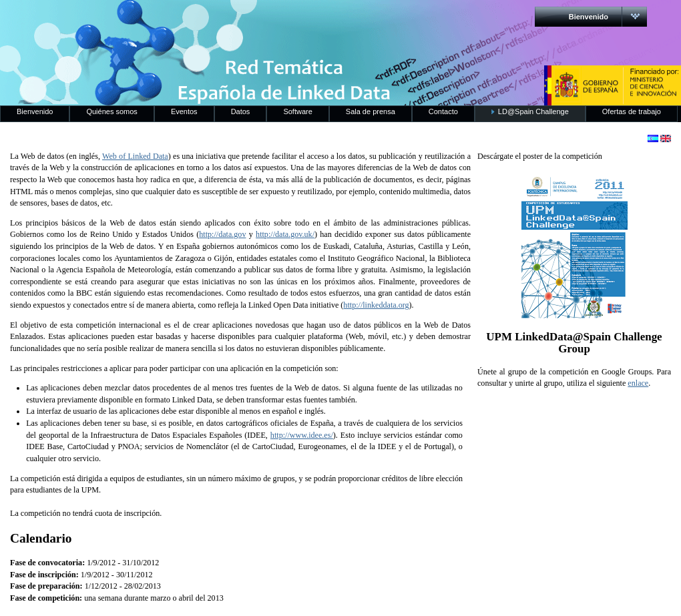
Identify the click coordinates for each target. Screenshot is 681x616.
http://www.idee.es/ (302, 435)
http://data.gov (222, 234)
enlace (638, 383)
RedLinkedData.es (140, 20)
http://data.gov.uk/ (285, 234)
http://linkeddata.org (376, 305)
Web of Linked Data (135, 156)
